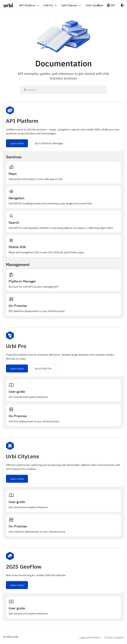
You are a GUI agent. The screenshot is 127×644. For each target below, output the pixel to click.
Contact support (114, 637)
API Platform (29, 5)
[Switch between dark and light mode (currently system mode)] (122, 5)
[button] (110, 5)
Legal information (90, 637)
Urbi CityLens (72, 5)
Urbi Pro (51, 5)
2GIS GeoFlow (94, 5)
